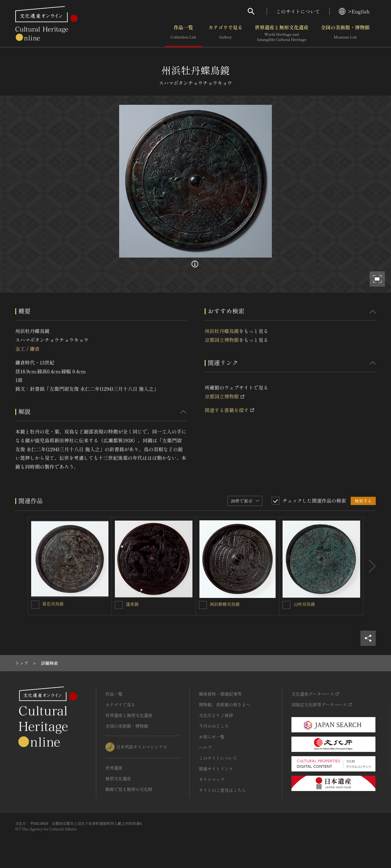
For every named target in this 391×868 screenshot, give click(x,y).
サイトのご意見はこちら (222, 790)
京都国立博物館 (222, 340)
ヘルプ (205, 747)
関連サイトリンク (216, 769)
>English (354, 11)
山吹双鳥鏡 (304, 604)
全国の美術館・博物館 (345, 33)
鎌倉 (35, 349)
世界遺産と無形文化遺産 (282, 33)
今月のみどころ (214, 726)
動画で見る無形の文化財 (129, 789)
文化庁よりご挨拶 (216, 715)
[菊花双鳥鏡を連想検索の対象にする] (35, 605)
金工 (20, 349)
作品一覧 (183, 33)
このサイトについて (298, 11)
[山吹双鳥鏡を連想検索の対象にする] (287, 605)
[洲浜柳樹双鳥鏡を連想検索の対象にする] (203, 605)
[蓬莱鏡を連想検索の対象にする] (119, 605)
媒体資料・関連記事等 (220, 694)
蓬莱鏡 (132, 604)
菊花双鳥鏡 (53, 604)
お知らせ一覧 (212, 737)
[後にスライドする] (370, 566)
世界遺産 (114, 768)
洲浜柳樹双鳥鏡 (225, 604)
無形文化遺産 (118, 778)
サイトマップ (212, 779)
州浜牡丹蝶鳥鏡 (222, 331)
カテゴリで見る (225, 33)
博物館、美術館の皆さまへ (225, 705)
